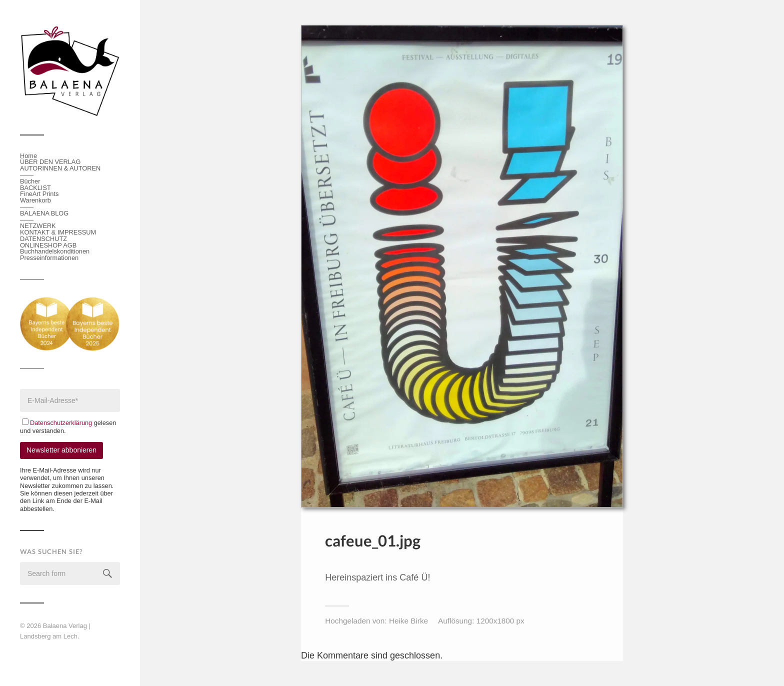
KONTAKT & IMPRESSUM (58, 232)
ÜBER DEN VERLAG (50, 162)
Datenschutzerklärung (62, 423)
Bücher (30, 181)
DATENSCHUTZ (43, 239)
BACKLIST (35, 188)
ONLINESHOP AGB (48, 245)
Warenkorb (35, 200)
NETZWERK (38, 226)
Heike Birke (408, 621)
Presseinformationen (49, 258)
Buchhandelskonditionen (55, 251)
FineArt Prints (39, 194)
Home (28, 156)
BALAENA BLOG (44, 213)
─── (27, 175)
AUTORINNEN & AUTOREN (60, 168)
